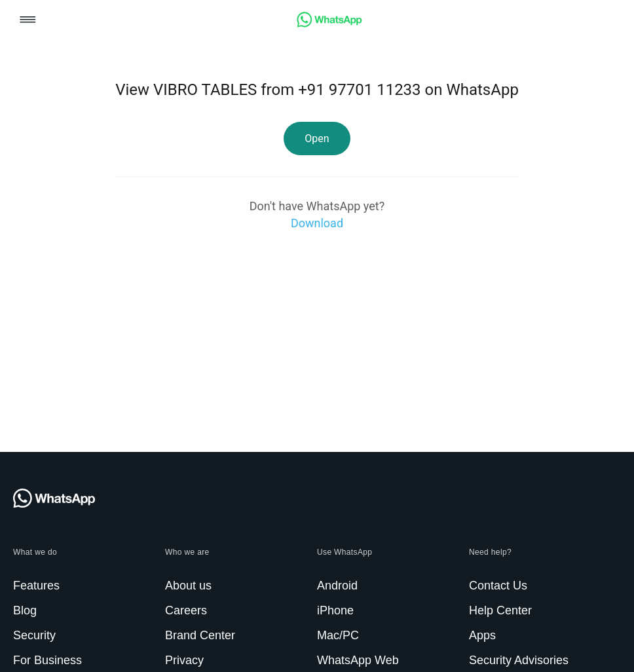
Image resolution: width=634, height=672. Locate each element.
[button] (28, 21)
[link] (329, 24)
